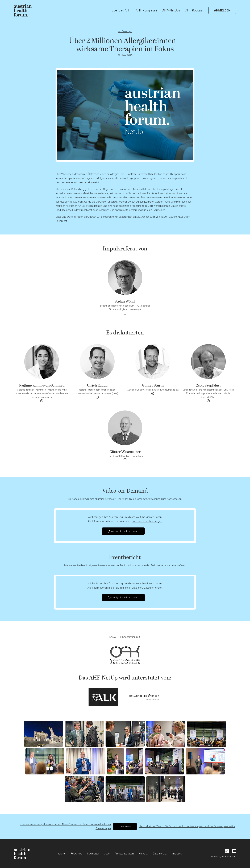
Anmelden (222, 10)
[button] (125, 289)
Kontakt (143, 854)
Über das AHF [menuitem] (121, 10)
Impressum (178, 854)
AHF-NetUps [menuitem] (171, 10)
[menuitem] (23, 10)
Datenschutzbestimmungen (147, 521)
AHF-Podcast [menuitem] (194, 10)
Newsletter (93, 854)
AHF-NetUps (125, 32)
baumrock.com (229, 857)
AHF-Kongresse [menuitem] (146, 10)
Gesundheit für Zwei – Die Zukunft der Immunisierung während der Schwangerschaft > (187, 826)
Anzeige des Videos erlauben (123, 531)
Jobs (107, 854)
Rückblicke (76, 854)
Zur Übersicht (125, 827)
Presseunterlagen (124, 854)
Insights (61, 854)
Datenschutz (160, 854)
